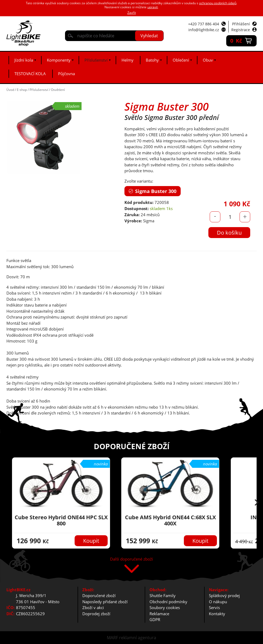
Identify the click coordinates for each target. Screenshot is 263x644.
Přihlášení (241, 24)
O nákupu (218, 602)
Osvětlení (58, 90)
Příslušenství (96, 60)
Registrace (241, 30)
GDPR (155, 619)
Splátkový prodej (224, 595)
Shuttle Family (163, 595)
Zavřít (132, 13)
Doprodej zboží (96, 614)
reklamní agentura (138, 638)
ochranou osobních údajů (218, 3)
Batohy (152, 60)
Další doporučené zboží (131, 559)
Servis (214, 607)
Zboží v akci (93, 607)
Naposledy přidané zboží (105, 602)
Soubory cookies (165, 607)
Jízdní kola (24, 60)
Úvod (10, 90)
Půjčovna (66, 74)
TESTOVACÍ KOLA (30, 74)
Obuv (208, 60)
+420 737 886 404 (204, 24)
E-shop (22, 90)
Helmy (128, 60)
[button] (257, 503)
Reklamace (159, 614)
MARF (112, 638)
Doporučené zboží (99, 595)
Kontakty (217, 614)
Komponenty (59, 60)
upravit (153, 7)
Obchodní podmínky (168, 602)
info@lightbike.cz (204, 30)
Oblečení (181, 60)
